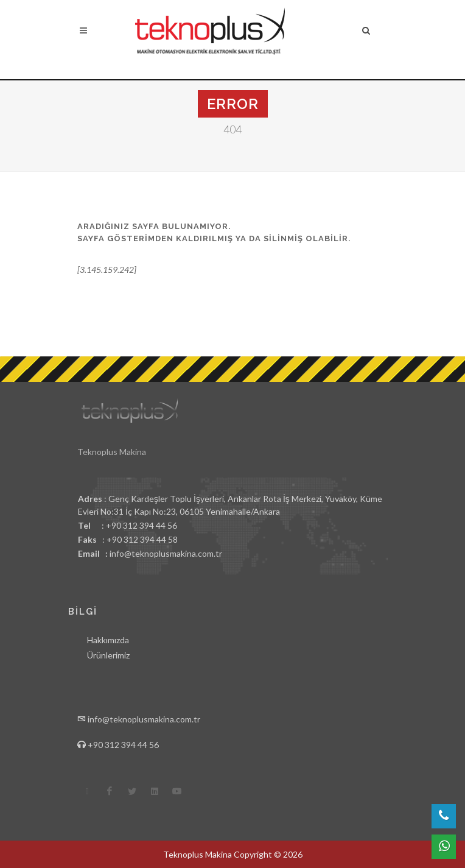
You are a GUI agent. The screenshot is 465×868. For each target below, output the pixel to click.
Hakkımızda (108, 640)
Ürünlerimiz (108, 655)
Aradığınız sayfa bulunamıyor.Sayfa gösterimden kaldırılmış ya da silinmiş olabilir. (214, 232)
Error (233, 104)
